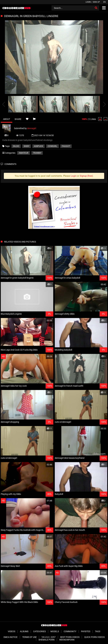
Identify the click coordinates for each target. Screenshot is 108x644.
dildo (16, 146)
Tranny (37, 153)
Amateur (24, 153)
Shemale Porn (46, 640)
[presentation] (4, 104)
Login (88, 2)
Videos (12, 631)
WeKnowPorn (67, 640)
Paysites (86, 631)
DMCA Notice (11, 637)
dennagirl (32, 128)
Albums (24, 631)
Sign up (96, 2)
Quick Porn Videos (94, 637)
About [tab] (7, 119)
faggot (66, 146)
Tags (98, 631)
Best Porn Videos (70, 637)
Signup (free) (86, 176)
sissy (27, 146)
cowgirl (52, 146)
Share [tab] (18, 119)
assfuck (39, 146)
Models (55, 631)
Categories (39, 631)
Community (70, 631)
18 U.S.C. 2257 (48, 637)
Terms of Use (29, 637)
